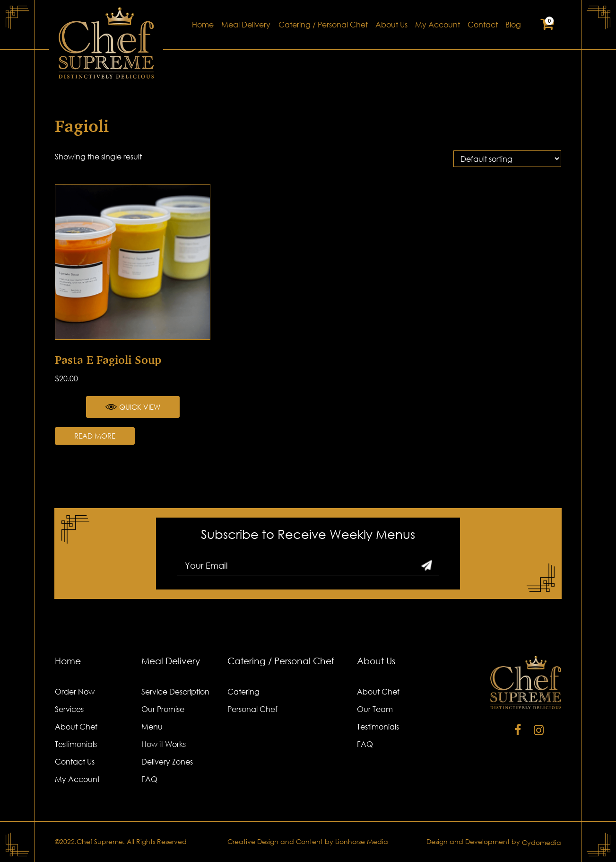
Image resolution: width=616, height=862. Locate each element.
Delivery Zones (167, 762)
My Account (438, 25)
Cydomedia (542, 842)
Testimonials (76, 744)
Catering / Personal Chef (323, 25)
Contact (483, 25)
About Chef (76, 727)
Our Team (375, 709)
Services (69, 709)
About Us (391, 25)
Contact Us (75, 762)
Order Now (75, 692)
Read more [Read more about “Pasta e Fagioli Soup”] (95, 436)
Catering (243, 692)
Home (203, 25)
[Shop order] (507, 159)
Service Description (175, 692)
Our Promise (163, 709)
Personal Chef (252, 709)
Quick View (133, 407)
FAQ (149, 779)
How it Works (164, 744)
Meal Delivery (246, 25)
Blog (513, 25)
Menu (152, 727)
